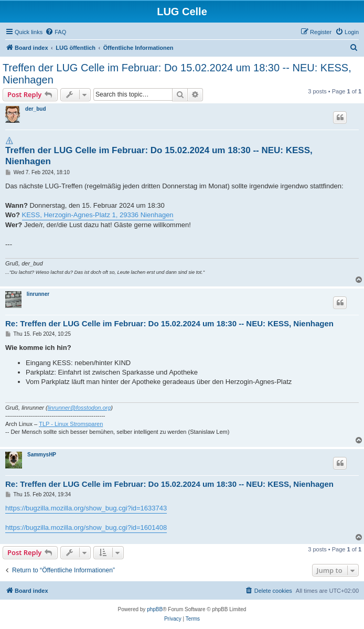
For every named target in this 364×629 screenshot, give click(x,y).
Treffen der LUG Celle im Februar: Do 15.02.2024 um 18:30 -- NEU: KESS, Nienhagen (177, 74)
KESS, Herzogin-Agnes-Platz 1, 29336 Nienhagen (98, 215)
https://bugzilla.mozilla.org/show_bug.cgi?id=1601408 (86, 527)
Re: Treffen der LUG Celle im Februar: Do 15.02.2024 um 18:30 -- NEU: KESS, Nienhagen (169, 323)
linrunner (38, 294)
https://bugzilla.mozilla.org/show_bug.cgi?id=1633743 (86, 508)
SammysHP (42, 455)
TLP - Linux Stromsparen (71, 424)
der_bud (35, 109)
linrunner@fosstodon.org (79, 408)
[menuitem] (56, 32)
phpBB (155, 609)
